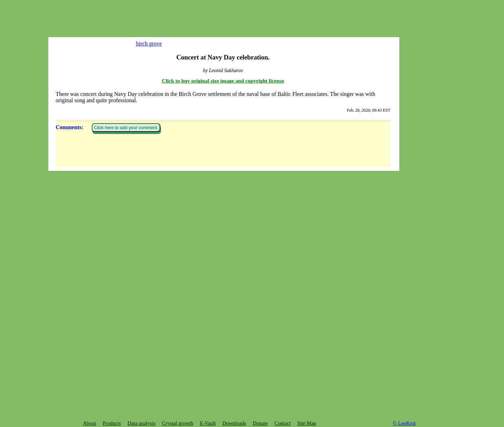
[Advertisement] (105, 16)
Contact (282, 423)
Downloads (234, 423)
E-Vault (208, 423)
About (89, 423)
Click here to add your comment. (126, 373)
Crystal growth (178, 423)
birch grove (144, 44)
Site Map (307, 423)
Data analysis (141, 423)
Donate (260, 423)
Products (112, 423)
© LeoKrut (404, 423)
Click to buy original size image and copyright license (223, 326)
